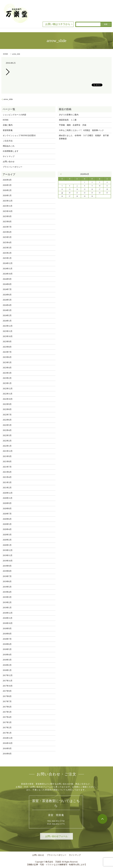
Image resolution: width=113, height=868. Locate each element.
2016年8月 (7, 754)
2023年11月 (8, 331)
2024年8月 (7, 284)
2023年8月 (7, 347)
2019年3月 (7, 597)
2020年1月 (7, 545)
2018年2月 (7, 665)
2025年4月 (7, 243)
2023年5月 (7, 363)
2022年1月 (7, 446)
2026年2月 (7, 190)
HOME (6, 54)
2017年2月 (7, 728)
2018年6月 (7, 644)
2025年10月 (8, 211)
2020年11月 (8, 498)
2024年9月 (7, 279)
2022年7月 (7, 415)
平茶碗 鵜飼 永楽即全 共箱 (73, 125)
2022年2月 (7, 441)
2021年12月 (8, 451)
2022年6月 (7, 420)
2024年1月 (7, 321)
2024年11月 (8, 269)
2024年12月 (8, 263)
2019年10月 (8, 561)
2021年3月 (7, 482)
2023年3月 (7, 373)
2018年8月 (7, 634)
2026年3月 (7, 185)
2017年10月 (8, 686)
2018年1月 (7, 670)
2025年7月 (7, 227)
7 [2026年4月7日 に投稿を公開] (77, 186)
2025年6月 (7, 232)
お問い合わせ (9, 162)
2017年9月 (7, 691)
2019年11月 (8, 555)
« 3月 (62, 174)
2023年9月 (7, 342)
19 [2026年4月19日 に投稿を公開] (62, 193)
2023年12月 (8, 326)
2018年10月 (8, 623)
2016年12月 (8, 738)
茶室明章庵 (8, 130)
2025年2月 (7, 253)
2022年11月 (8, 394)
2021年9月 (7, 456)
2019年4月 (7, 592)
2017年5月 (7, 712)
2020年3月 (7, 535)
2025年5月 (7, 237)
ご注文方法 (8, 141)
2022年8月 (7, 409)
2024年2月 (7, 315)
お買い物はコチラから (58, 24)
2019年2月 (7, 602)
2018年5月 (7, 649)
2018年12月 (8, 613)
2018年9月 (7, 629)
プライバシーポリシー (13, 167)
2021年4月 (7, 477)
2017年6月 (7, 707)
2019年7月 (7, 576)
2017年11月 (8, 681)
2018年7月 (7, 639)
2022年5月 (7, 425)
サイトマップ (9, 156)
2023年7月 (7, 352)
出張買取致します (11, 151)
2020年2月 (7, 540)
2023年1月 (7, 383)
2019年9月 (7, 566)
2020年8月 (7, 509)
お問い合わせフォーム (56, 836)
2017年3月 (7, 722)
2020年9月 (7, 503)
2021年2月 (7, 488)
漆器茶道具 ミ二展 (68, 120)
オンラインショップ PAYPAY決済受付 (19, 136)
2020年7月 (7, 514)
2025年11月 (8, 206)
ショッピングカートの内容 (14, 115)
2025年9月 (7, 216)
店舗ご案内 (8, 125)
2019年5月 (7, 587)
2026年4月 (7, 180)
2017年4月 (7, 717)
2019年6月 (7, 582)
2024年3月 (7, 310)
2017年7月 (7, 702)
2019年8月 (7, 571)
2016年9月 (7, 749)
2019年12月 (8, 550)
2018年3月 (7, 660)
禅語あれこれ (9, 146)
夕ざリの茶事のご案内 (69, 115)
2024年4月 (7, 305)
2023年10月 (8, 336)
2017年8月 (7, 696)
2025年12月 (8, 201)
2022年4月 (7, 430)
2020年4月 (7, 529)
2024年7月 (7, 289)
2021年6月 (7, 472)
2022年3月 (7, 435)
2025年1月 (7, 258)
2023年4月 (7, 368)
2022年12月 (8, 389)
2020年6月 (7, 519)
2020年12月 (8, 493)
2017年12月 (8, 675)
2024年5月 (7, 300)
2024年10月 (8, 274)
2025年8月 (7, 222)
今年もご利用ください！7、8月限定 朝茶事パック (81, 130)
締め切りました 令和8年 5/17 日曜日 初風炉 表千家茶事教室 (84, 137)
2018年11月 (8, 618)
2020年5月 (7, 524)
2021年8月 (7, 462)
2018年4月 (7, 655)
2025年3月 (7, 248)
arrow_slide (8, 99)
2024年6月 (7, 295)
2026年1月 (7, 196)
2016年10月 (8, 743)
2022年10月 (8, 399)
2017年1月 (7, 733)
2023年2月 (7, 378)
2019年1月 (7, 608)
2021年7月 (7, 467)
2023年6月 (7, 357)
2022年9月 (7, 404)
